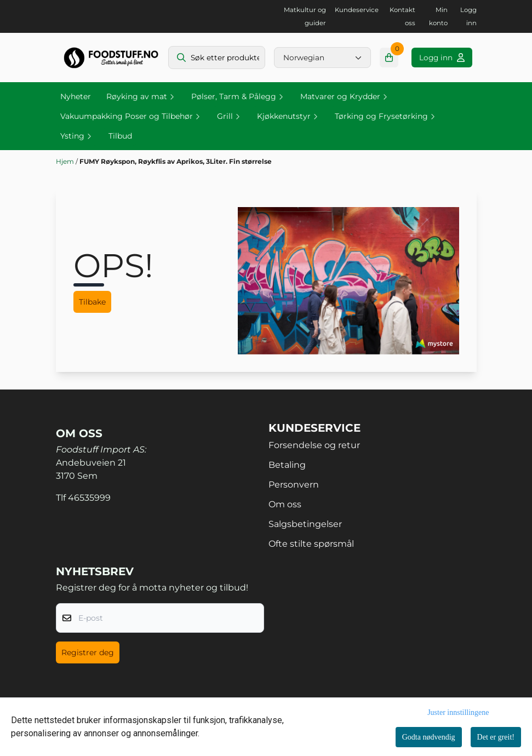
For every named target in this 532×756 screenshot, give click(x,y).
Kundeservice (357, 10)
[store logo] (111, 57)
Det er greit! (496, 737)
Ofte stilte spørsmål (311, 544)
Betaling (287, 465)
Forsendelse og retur (314, 445)
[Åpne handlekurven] (389, 58)
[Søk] (217, 58)
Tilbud (120, 136)
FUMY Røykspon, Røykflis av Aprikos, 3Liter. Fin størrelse (176, 161)
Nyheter (76, 96)
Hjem (66, 161)
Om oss (285, 504)
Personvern (294, 485)
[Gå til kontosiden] (442, 58)
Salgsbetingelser (305, 524)
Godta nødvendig (429, 737)
